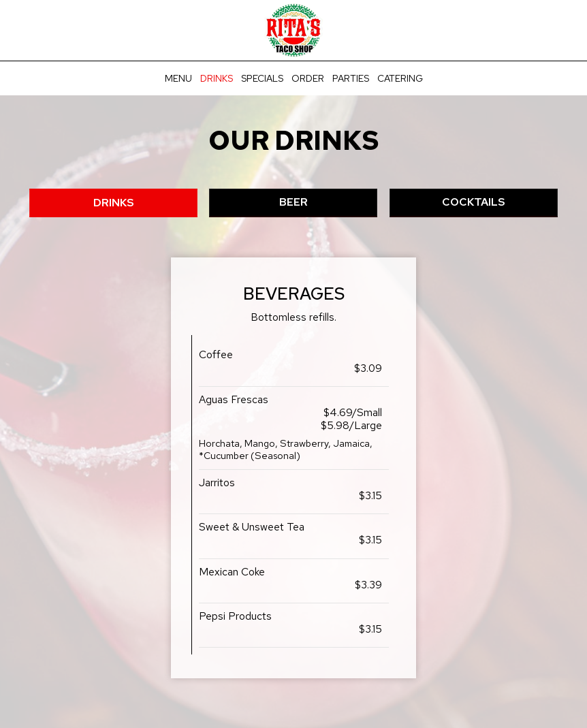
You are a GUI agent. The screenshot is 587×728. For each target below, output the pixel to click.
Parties (351, 78)
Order (308, 78)
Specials (262, 78)
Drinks (217, 78)
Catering (400, 78)
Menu (178, 78)
